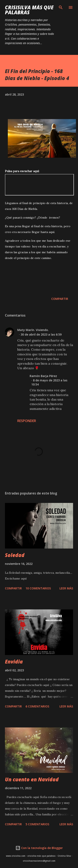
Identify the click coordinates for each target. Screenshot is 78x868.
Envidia (14, 662)
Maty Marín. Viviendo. (33, 330)
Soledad (15, 555)
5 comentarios (37, 824)
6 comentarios (37, 706)
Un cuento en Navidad (32, 779)
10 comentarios (38, 588)
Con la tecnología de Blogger (39, 848)
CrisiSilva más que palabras (29, 10)
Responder (27, 421)
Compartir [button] (60, 299)
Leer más (66, 588)
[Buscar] (61, 7)
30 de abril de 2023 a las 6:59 (41, 334)
